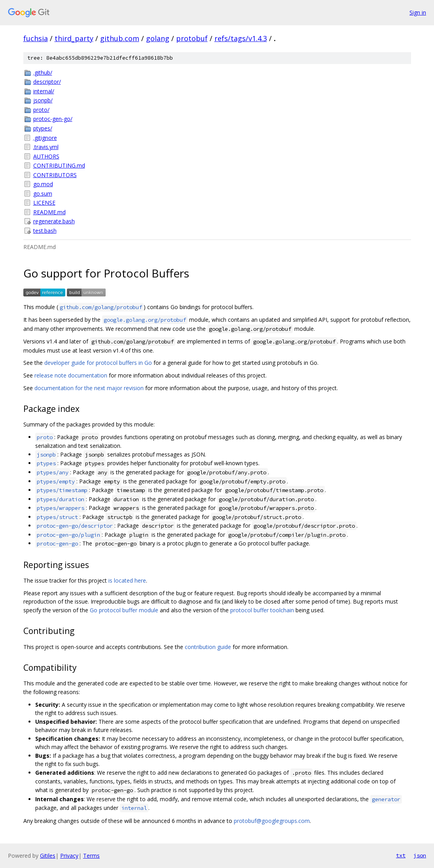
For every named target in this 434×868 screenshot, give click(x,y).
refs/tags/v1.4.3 (241, 38)
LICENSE (44, 203)
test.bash (45, 231)
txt (401, 855)
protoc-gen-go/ (53, 119)
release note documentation (71, 375)
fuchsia (36, 38)
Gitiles (48, 856)
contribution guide (208, 647)
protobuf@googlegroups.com (272, 821)
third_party (74, 38)
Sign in (418, 12)
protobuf (192, 38)
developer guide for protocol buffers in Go (98, 363)
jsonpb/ (43, 100)
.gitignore (45, 138)
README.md (49, 212)
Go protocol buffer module (124, 610)
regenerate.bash (54, 221)
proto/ (41, 110)
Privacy (69, 856)
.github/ (43, 73)
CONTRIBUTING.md (59, 165)
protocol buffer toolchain (262, 610)
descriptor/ (47, 82)
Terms (91, 856)
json (420, 855)
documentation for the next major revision (89, 388)
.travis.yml (46, 147)
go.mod (43, 184)
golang (158, 38)
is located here (127, 580)
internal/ (44, 91)
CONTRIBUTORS (55, 175)
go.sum (43, 193)
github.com (120, 38)
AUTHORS (46, 156)
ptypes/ (43, 128)
